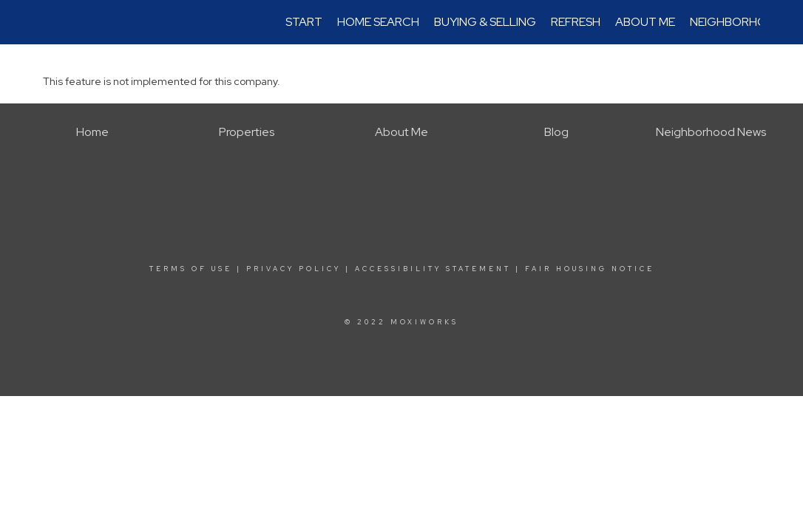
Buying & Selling (485, 22)
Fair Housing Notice (590, 269)
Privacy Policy (294, 269)
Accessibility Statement (433, 269)
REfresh (576, 22)
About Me (645, 22)
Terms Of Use (191, 269)
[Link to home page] (51, 22)
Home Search (378, 22)
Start (304, 22)
